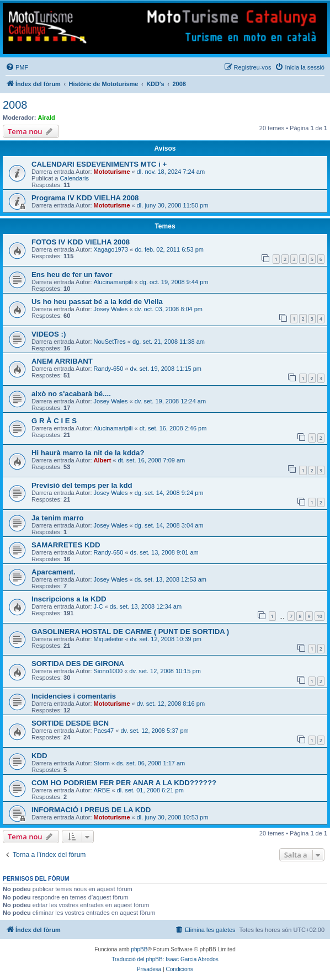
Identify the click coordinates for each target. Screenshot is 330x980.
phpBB (139, 949)
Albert (103, 460)
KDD (39, 756)
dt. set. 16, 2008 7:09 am (152, 460)
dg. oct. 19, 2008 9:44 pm (174, 282)
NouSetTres (110, 342)
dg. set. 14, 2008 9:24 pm (169, 493)
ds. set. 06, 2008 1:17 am (151, 763)
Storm (102, 763)
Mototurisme (112, 172)
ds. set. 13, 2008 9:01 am (164, 552)
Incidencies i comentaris (74, 696)
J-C (99, 606)
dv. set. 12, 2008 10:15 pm (165, 671)
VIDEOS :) (49, 334)
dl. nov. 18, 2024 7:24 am (171, 172)
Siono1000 (108, 671)
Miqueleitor (109, 639)
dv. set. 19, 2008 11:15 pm (166, 369)
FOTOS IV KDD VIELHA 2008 (81, 242)
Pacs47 (104, 731)
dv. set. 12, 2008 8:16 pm (171, 704)
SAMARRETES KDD (66, 545)
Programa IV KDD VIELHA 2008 (85, 198)
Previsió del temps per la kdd (82, 485)
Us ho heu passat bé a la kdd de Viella (97, 302)
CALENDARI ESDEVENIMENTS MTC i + (99, 164)
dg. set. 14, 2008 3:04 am (169, 525)
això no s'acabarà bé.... (71, 394)
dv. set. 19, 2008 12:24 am (170, 401)
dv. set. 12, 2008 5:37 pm (154, 731)
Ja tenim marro (58, 518)
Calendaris (74, 178)
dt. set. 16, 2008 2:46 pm (173, 428)
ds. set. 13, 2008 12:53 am (171, 579)
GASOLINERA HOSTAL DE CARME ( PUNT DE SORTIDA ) (130, 632)
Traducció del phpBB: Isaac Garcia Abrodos (165, 959)
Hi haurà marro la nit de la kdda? (88, 453)
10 (320, 616)
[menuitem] (17, 67)
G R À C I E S (54, 421)
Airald (47, 118)
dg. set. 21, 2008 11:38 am (169, 342)
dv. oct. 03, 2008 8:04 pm (169, 309)
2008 (15, 105)
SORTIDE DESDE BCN (70, 723)
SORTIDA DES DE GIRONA (78, 664)
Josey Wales (111, 309)
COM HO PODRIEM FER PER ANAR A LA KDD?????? (124, 783)
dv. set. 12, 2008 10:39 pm (166, 639)
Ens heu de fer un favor (72, 275)
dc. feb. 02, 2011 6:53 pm (169, 249)
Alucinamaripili (113, 282)
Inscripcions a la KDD (69, 599)
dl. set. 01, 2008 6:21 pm (150, 790)
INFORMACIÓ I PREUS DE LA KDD (91, 810)
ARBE (102, 790)
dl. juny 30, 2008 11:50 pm (173, 205)
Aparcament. (54, 572)
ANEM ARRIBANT (62, 361)
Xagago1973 (111, 249)
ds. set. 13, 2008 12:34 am (146, 606)
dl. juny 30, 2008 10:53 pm (173, 817)
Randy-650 (109, 369)
